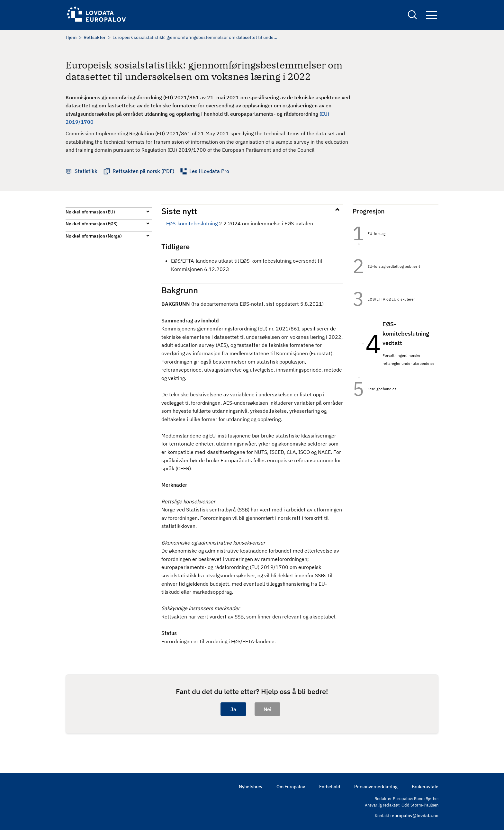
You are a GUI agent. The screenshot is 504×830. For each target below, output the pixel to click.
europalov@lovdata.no (415, 816)
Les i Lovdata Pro (209, 171)
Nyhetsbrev (251, 787)
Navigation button (432, 15)
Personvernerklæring (376, 787)
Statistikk (86, 171)
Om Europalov (291, 787)
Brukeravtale (425, 787)
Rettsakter (94, 37)
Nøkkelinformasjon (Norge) (94, 236)
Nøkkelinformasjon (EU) (90, 212)
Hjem (71, 37)
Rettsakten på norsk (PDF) (143, 171)
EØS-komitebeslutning (192, 223)
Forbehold (330, 787)
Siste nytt (179, 211)
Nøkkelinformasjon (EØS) (92, 224)
